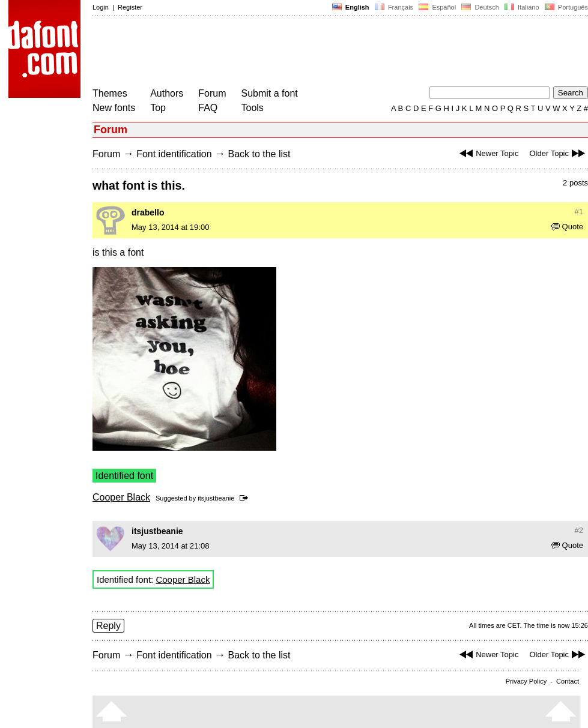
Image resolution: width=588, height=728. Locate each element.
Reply (108, 626)
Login (101, 7)
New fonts (114, 108)
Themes (110, 93)
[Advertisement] (311, 53)
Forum (212, 93)
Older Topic (559, 153)
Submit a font (270, 93)
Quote (567, 227)
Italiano (522, 7)
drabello (148, 212)
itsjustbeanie (216, 498)
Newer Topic (487, 153)
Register (130, 7)
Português (565, 7)
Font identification (174, 154)
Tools (253, 108)
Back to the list (259, 154)
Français (394, 7)
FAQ (208, 108)
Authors (167, 93)
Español (437, 7)
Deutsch (480, 7)
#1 (579, 212)
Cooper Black (121, 497)
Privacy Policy (526, 681)
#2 (579, 530)
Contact (568, 681)
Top (158, 108)
